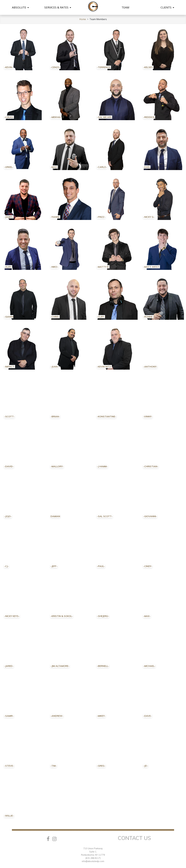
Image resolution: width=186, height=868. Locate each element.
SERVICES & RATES (58, 7)
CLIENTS (167, 7)
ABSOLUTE (20, 7)
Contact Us (134, 838)
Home (83, 19)
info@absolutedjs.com (93, 861)
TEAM (125, 7)
